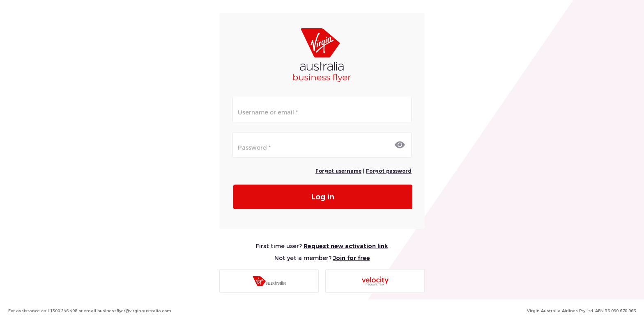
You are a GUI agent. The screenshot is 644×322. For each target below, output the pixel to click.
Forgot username (338, 171)
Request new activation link (346, 246)
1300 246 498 (64, 311)
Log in (323, 197)
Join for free (352, 258)
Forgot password (389, 171)
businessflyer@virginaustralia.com (134, 311)
